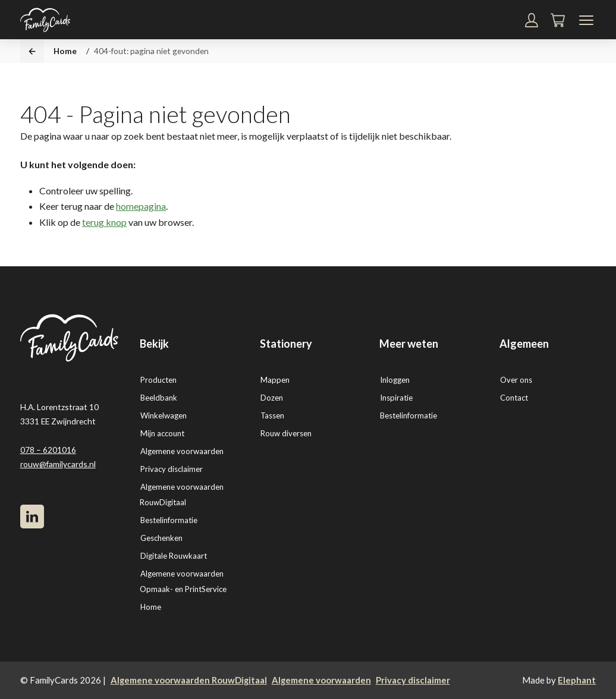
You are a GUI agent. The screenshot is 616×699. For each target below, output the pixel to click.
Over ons (516, 380)
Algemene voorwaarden (182, 451)
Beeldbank (159, 398)
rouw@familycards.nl (58, 464)
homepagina (141, 206)
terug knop (104, 222)
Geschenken (161, 538)
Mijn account (162, 433)
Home (65, 51)
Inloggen (395, 380)
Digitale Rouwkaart (174, 556)
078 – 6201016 (48, 450)
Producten (158, 380)
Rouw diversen (286, 433)
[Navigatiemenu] (586, 20)
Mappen (275, 380)
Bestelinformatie (169, 520)
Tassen (272, 415)
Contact (514, 398)
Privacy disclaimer (172, 469)
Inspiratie (396, 398)
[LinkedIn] (32, 517)
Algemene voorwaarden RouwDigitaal (189, 680)
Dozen (272, 398)
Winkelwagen (164, 415)
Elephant (577, 680)
